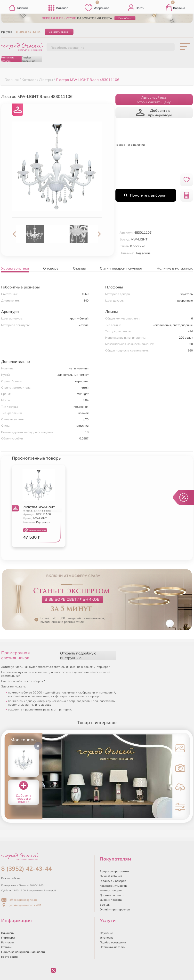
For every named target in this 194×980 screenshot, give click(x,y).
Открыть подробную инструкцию (78, 655)
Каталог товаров (111, 890)
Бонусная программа (114, 871)
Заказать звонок (59, 32)
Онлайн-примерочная (115, 909)
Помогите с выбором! (146, 195)
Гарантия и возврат (113, 881)
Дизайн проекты (111, 900)
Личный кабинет (111, 876)
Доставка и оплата (113, 895)
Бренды (105, 905)
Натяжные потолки (8, 59)
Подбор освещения (28, 59)
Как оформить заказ (113, 886)
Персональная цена (35, 530)
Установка (107, 938)
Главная (19, 8)
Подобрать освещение (67, 48)
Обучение (106, 933)
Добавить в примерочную (154, 113)
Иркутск (7, 32)
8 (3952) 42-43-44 (28, 32)
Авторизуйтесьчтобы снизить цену (154, 100)
